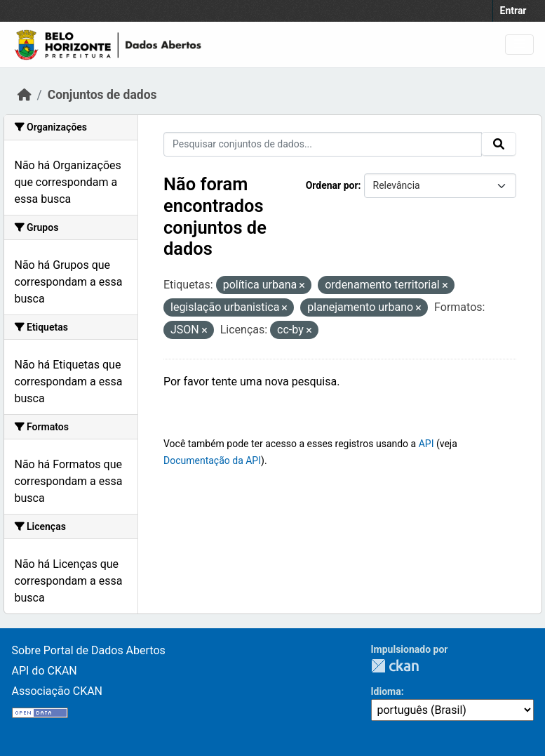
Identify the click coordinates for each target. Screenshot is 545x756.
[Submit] (499, 144)
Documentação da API (212, 460)
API (426, 444)
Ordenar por (332, 185)
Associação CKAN (58, 691)
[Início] (25, 95)
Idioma (386, 691)
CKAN (395, 666)
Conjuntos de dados (102, 95)
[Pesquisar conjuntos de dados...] (323, 144)
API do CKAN (45, 671)
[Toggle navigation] (519, 45)
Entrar (513, 11)
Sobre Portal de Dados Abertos (89, 650)
